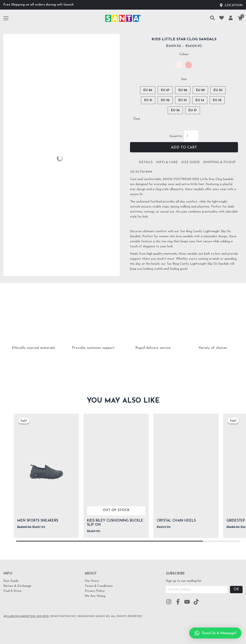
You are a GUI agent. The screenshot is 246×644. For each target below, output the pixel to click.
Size (184, 79)
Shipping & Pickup (219, 162)
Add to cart (184, 148)
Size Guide (191, 162)
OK (236, 589)
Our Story (92, 581)
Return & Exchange (17, 586)
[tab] (146, 162)
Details (146, 162)
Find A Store (13, 591)
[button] (215, 633)
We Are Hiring (95, 596)
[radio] (179, 65)
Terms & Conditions (99, 586)
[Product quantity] (191, 136)
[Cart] (240, 18)
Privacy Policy (95, 591)
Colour (184, 54)
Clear (137, 119)
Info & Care (167, 162)
